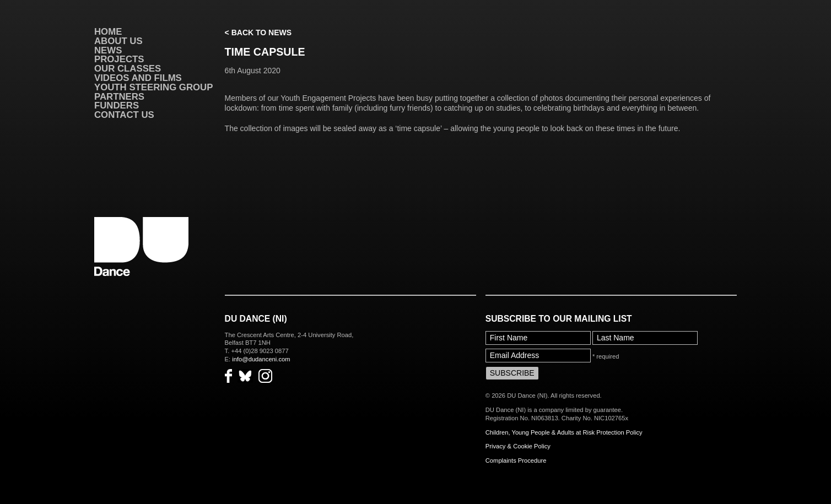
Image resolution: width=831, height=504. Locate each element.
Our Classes (128, 69)
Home (108, 32)
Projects (119, 59)
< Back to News (258, 32)
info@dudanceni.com (261, 359)
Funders (117, 105)
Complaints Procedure (516, 460)
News (108, 50)
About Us (118, 41)
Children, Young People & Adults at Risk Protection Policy (564, 432)
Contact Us (124, 115)
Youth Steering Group (153, 87)
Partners (119, 97)
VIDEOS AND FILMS (138, 78)
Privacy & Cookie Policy (518, 446)
